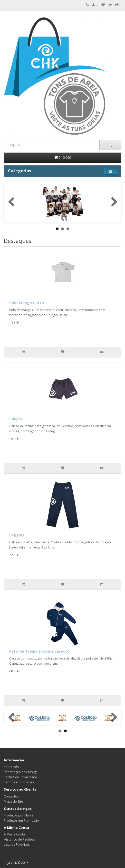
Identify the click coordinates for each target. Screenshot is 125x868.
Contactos (11, 796)
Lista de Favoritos (17, 845)
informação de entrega (21, 772)
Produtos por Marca (19, 815)
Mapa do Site (13, 801)
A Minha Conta (14, 834)
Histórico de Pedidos (19, 839)
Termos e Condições (19, 782)
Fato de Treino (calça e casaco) (39, 651)
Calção (16, 419)
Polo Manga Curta (27, 303)
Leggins (17, 535)
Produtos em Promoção (21, 820)
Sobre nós (11, 767)
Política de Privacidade (20, 777)
